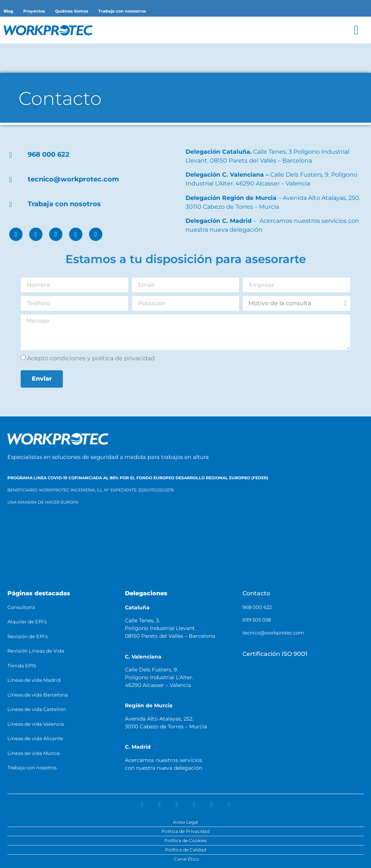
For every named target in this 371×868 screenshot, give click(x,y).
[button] (356, 30)
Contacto (256, 593)
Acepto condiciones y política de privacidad (91, 358)
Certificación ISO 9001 (275, 654)
